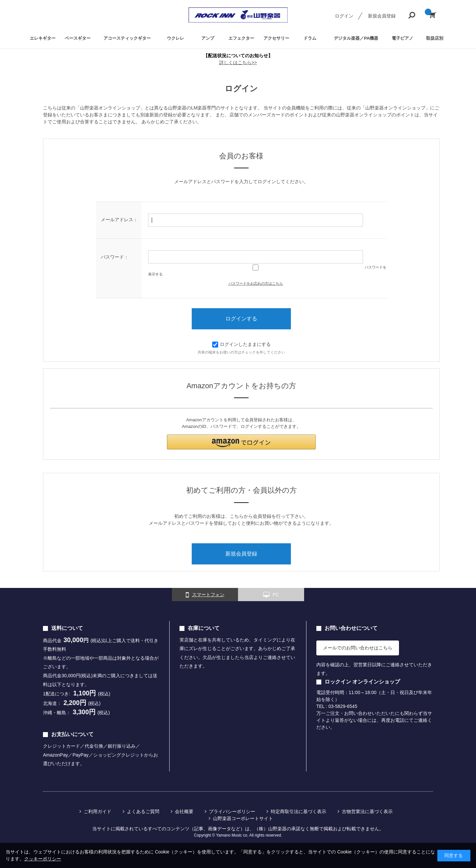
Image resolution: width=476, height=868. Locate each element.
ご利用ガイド (98, 811)
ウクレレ (176, 38)
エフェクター (241, 38)
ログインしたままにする (241, 344)
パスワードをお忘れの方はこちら (256, 283)
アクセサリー (276, 38)
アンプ (208, 38)
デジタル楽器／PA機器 (356, 38)
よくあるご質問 (143, 811)
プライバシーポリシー (232, 811)
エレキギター (43, 38)
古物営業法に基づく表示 (367, 811)
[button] (241, 442)
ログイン (344, 16)
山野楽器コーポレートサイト (243, 818)
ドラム (310, 38)
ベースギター (78, 38)
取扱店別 (435, 38)
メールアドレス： (119, 220)
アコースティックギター (127, 38)
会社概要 (184, 811)
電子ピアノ (402, 38)
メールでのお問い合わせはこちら (358, 648)
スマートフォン (205, 595)
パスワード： (115, 257)
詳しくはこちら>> (238, 62)
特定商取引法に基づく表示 (298, 811)
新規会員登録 (382, 16)
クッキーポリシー (43, 859)
